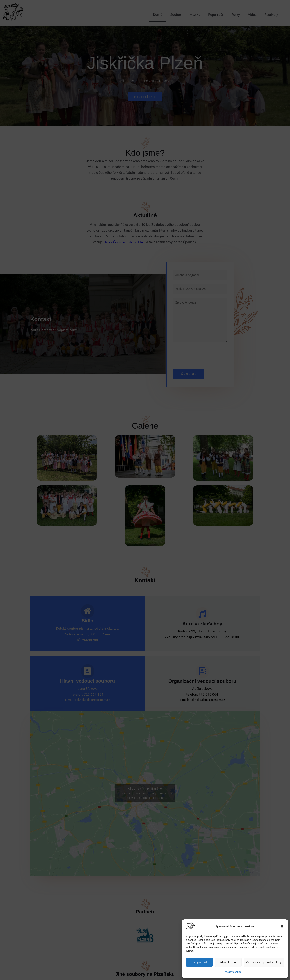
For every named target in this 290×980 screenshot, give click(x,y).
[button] (282, 926)
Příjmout (200, 962)
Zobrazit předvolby (264, 962)
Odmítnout (228, 962)
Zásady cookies (233, 972)
